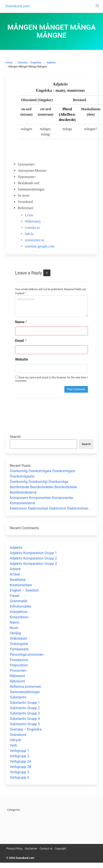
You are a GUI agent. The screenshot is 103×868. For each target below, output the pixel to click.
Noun (14, 628)
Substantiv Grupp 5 (25, 724)
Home (9, 63)
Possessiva (19, 660)
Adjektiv (51, 63)
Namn (15, 622)
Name (21, 322)
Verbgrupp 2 (19, 756)
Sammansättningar (25, 692)
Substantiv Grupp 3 (25, 713)
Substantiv (18, 697)
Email (21, 341)
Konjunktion (19, 617)
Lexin (29, 215)
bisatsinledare (21, 585)
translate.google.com (40, 246)
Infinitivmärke (20, 606)
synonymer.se (35, 240)
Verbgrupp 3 (19, 772)
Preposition (19, 665)
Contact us (46, 849)
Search (15, 437)
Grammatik (19, 601)
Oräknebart (19, 638)
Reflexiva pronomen (25, 687)
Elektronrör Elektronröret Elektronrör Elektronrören (49, 508)
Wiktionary (33, 221)
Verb (13, 745)
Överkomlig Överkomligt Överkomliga (39, 482)
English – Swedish (24, 590)
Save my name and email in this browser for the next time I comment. (51, 379)
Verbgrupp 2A (21, 761)
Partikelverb (19, 649)
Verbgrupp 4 (19, 777)
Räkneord (17, 676)
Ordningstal (19, 644)
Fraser (15, 596)
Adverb (15, 569)
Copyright (60, 849)
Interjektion (19, 612)
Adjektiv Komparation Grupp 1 (33, 553)
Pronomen (18, 671)
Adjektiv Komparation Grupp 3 (33, 564)
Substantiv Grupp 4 (25, 719)
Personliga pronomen (27, 655)
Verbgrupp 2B (21, 767)
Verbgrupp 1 (19, 751)
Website (22, 359)
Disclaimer (31, 849)
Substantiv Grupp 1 (25, 703)
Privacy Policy (14, 849)
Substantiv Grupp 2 (25, 708)
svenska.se (32, 228)
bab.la (29, 234)
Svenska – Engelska (29, 63)
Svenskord (18, 735)
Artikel (15, 574)
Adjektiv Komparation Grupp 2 (33, 558)
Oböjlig (15, 633)
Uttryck (15, 740)
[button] (97, 6)
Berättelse (18, 580)
